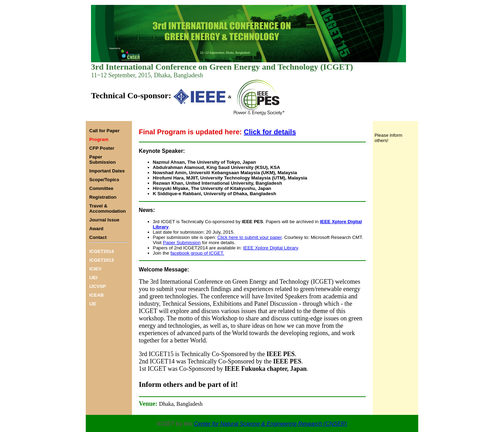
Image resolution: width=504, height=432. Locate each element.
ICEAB (96, 295)
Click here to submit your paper (250, 237)
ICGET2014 (101, 251)
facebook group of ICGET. (197, 253)
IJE (93, 304)
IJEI (93, 278)
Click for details (270, 132)
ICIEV (95, 269)
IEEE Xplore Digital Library (270, 248)
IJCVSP (97, 286)
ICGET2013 (101, 260)
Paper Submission (182, 243)
